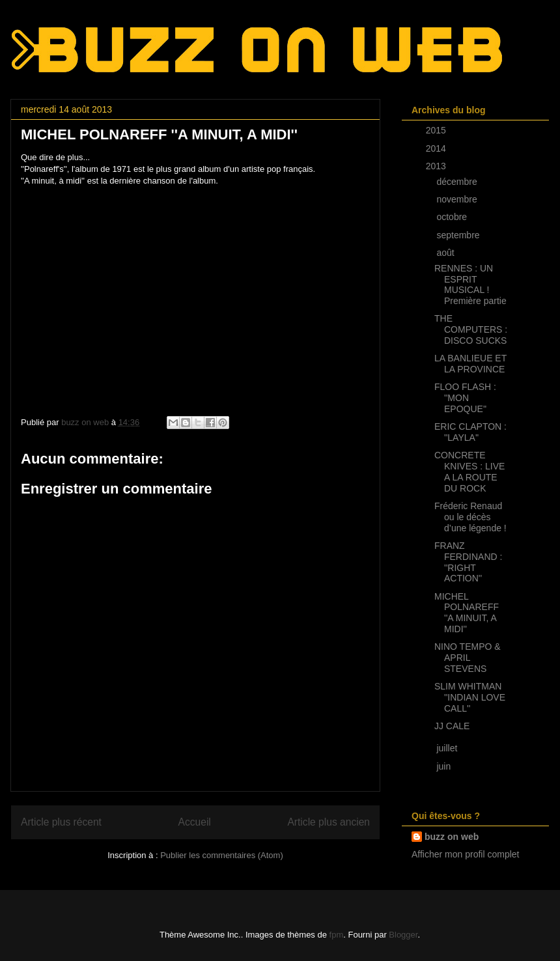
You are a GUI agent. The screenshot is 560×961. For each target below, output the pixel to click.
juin (445, 766)
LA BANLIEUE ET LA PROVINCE (470, 364)
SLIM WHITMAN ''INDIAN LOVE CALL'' (470, 697)
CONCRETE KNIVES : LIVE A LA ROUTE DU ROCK (469, 471)
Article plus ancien (329, 822)
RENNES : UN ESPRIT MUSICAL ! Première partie (470, 285)
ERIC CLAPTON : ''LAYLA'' (470, 432)
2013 (437, 166)
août (446, 253)
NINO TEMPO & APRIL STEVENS (468, 658)
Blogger (403, 935)
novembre (458, 199)
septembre (459, 235)
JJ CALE (452, 726)
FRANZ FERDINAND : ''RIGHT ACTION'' (468, 562)
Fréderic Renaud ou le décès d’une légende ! (470, 517)
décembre (458, 182)
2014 (437, 148)
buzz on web (452, 837)
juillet (448, 748)
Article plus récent (61, 822)
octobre (453, 217)
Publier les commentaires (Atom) (222, 855)
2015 (437, 130)
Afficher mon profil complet (465, 854)
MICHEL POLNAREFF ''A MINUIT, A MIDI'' (467, 613)
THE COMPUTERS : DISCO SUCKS (471, 329)
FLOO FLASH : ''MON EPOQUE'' (465, 398)
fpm (337, 935)
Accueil (195, 822)
